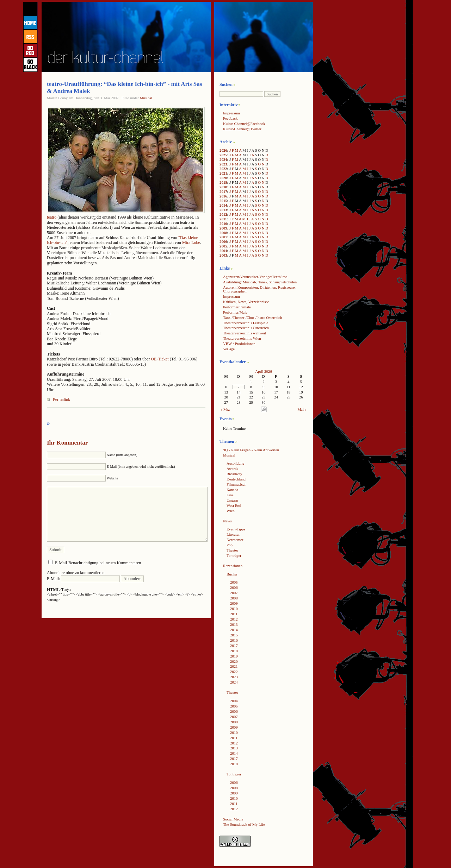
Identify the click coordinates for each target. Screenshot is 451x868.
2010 (223, 224)
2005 (223, 246)
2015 (223, 201)
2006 (223, 241)
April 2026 (263, 371)
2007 (223, 237)
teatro (52, 217)
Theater (232, 550)
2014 (223, 205)
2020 (223, 178)
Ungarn (232, 500)
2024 (223, 159)
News (227, 521)
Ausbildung (235, 463)
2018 (223, 187)
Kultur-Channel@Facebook (244, 124)
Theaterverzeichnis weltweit (245, 333)
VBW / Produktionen (239, 344)
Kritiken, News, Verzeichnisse (246, 302)
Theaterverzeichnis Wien (242, 338)
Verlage (229, 349)
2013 (223, 210)
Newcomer (235, 540)
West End (234, 505)
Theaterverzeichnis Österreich (246, 328)
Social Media (233, 819)
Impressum (231, 113)
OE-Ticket (160, 359)
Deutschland (236, 479)
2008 (223, 233)
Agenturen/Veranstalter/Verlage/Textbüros (255, 277)
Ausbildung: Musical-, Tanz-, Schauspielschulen (260, 282)
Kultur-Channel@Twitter (242, 129)
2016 (223, 196)
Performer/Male (235, 312)
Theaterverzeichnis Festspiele (246, 323)
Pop (230, 545)
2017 (223, 191)
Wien (231, 511)
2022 (223, 169)
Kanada (232, 490)
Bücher (232, 574)
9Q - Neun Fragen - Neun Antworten (251, 450)
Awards (232, 468)
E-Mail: (83, 579)
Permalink (61, 400)
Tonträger (234, 555)
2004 (223, 251)
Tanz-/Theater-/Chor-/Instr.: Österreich (252, 317)
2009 (223, 228)
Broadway (234, 474)
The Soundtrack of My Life (244, 824)
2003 (223, 255)
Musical (146, 98)
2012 (223, 214)
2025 (223, 155)
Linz (230, 495)
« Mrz (225, 409)
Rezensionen (233, 566)
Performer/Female (237, 307)
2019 (223, 182)
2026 (223, 150)
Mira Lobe (191, 243)
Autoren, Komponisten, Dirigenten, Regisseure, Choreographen (259, 289)
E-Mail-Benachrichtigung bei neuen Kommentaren (98, 563)
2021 (223, 173)
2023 (223, 164)
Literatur (233, 534)
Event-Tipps (236, 529)
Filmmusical (236, 484)
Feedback (230, 118)
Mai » (302, 409)
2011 (223, 219)
